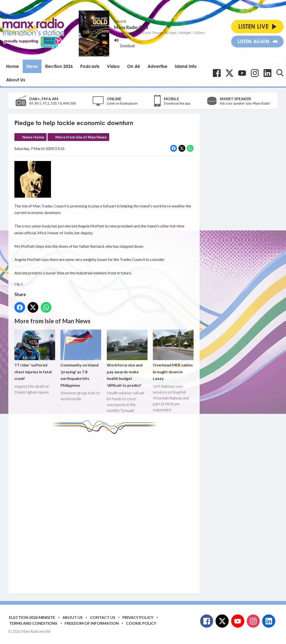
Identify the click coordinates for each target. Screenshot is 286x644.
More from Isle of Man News (81, 137)
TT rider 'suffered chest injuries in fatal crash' (35, 355)
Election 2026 (59, 66)
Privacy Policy (138, 617)
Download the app (177, 103)
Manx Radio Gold (131, 27)
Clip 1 (19, 284)
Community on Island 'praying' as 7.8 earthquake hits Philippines (81, 359)
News (32, 66)
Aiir (48, 631)
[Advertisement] (106, 510)
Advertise (158, 66)
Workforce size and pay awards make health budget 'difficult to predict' (127, 359)
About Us (16, 80)
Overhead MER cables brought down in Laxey (173, 355)
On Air (134, 66)
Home (13, 66)
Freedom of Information (92, 623)
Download (127, 45)
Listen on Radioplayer (122, 103)
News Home (33, 137)
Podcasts (90, 66)
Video (113, 66)
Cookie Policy (141, 623)
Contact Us (103, 617)
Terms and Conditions (33, 623)
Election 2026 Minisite (32, 617)
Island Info (186, 66)
